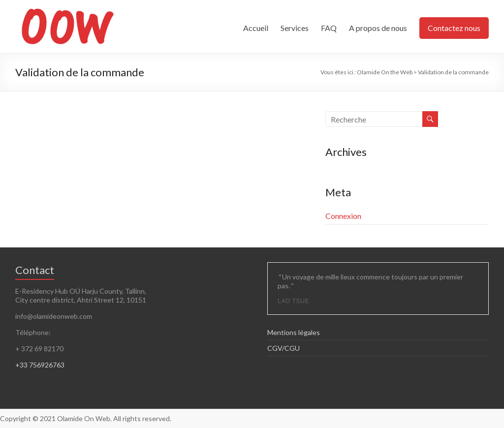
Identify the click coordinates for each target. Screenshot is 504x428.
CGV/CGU (283, 348)
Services (295, 28)
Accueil (256, 28)
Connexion (343, 216)
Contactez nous (454, 28)
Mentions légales (294, 332)
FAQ (329, 28)
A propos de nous (378, 28)
